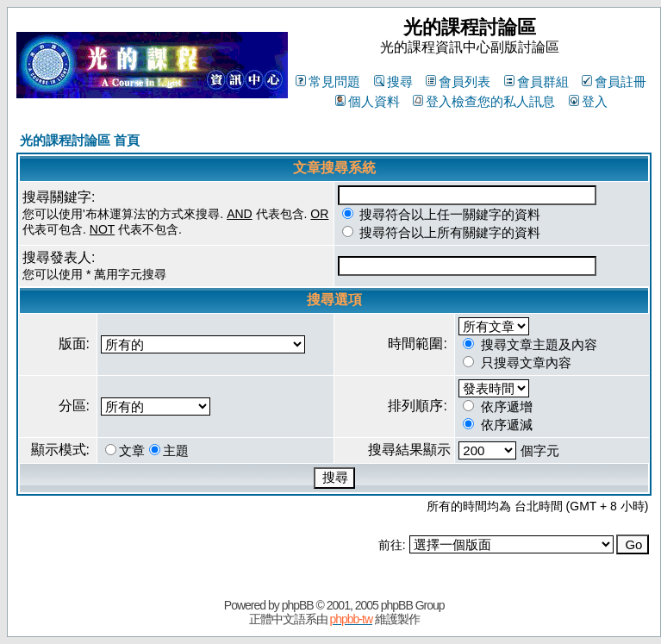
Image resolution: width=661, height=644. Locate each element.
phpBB (298, 605)
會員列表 (458, 81)
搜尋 (393, 81)
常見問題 (328, 81)
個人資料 (368, 101)
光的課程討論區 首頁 (80, 140)
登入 (588, 101)
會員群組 (536, 81)
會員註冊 (614, 81)
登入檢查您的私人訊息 (484, 101)
